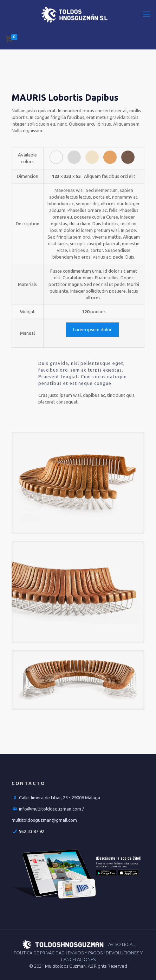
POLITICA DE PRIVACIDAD (40, 953)
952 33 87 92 (32, 831)
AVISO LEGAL (122, 944)
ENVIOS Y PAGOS (86, 953)
